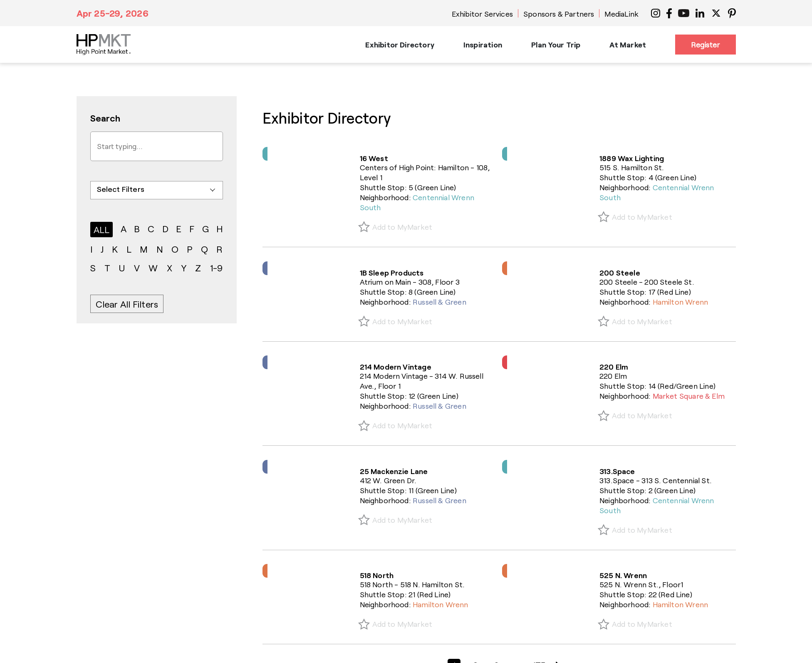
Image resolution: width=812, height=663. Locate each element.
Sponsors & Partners (559, 14)
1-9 (217, 268)
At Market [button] (628, 45)
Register (705, 45)
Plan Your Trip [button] (556, 45)
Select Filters (121, 189)
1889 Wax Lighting (632, 158)
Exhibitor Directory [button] (400, 45)
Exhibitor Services (482, 14)
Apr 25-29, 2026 (113, 13)
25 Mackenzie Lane (394, 471)
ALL (102, 229)
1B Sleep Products (392, 273)
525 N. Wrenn (623, 575)
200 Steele (620, 273)
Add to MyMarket (402, 227)
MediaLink (621, 14)
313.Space (617, 471)
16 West (374, 158)
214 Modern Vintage (396, 367)
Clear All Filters (127, 304)
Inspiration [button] (483, 45)
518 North (377, 575)
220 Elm (614, 367)
